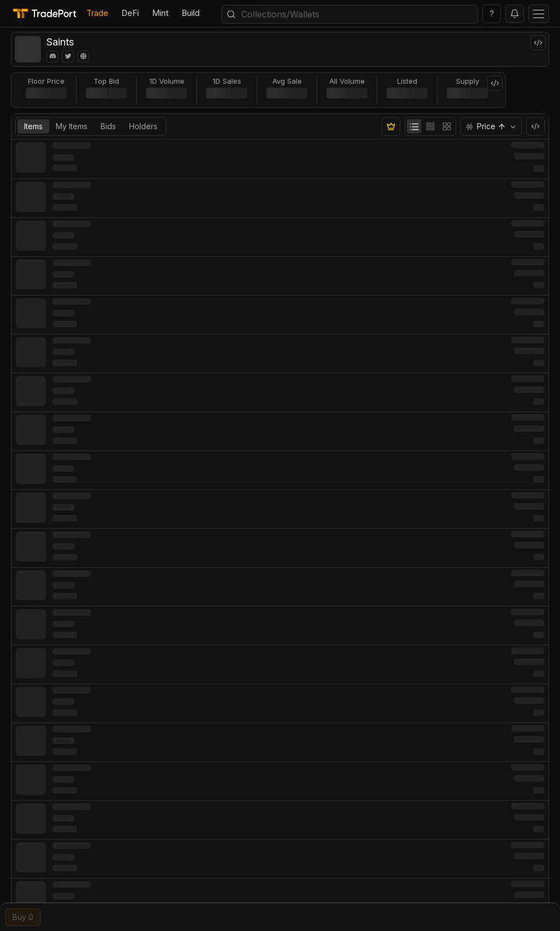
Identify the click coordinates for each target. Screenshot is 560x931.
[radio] (414, 126)
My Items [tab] (72, 126)
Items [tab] (33, 126)
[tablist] (91, 126)
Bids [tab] (108, 126)
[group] (430, 126)
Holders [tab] (143, 126)
